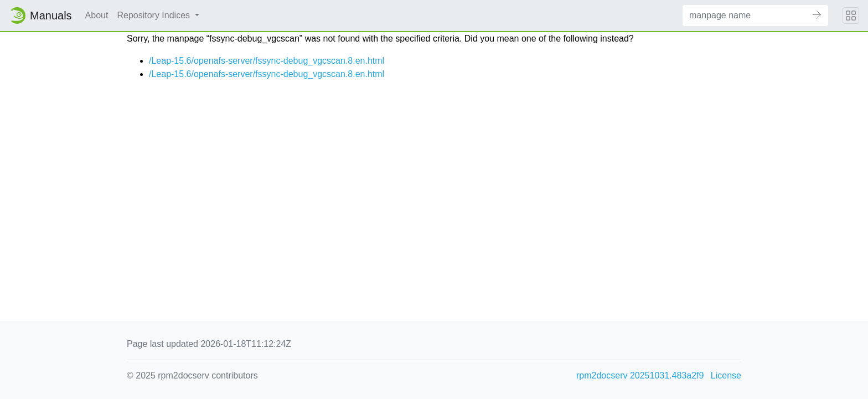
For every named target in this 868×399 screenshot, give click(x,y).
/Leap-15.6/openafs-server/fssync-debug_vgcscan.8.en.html (267, 61)
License (726, 375)
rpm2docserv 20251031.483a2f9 (640, 375)
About (97, 15)
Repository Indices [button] (154, 15)
